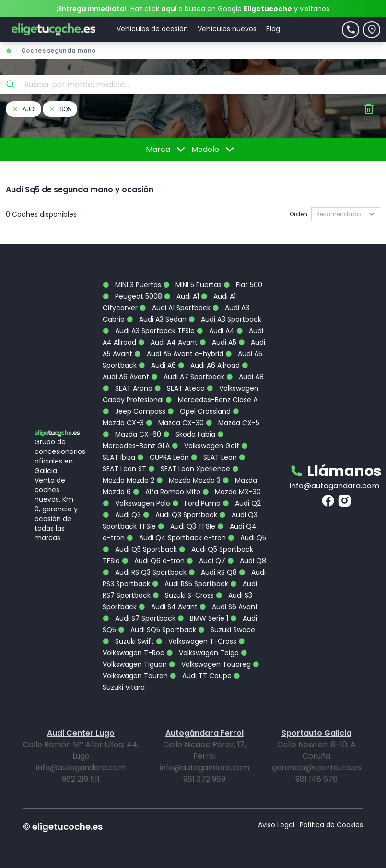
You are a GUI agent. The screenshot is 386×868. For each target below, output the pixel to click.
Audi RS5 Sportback (190, 584)
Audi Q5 (247, 538)
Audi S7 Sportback (139, 618)
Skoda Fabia (189, 434)
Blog (273, 29)
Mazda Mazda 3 (188, 480)
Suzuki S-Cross (183, 595)
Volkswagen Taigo (203, 653)
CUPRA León (163, 457)
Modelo (214, 150)
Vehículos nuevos (227, 29)
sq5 (60, 109)
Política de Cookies (331, 825)
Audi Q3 (122, 515)
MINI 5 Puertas (192, 285)
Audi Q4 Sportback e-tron (176, 538)
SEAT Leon (214, 457)
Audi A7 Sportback (188, 377)
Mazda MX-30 (232, 492)
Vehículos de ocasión (152, 29)
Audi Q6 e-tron (153, 561)
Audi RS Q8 (213, 572)
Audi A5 (218, 342)
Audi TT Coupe (201, 676)
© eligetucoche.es (63, 827)
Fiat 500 (243, 285)
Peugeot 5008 (132, 296)
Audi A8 (245, 377)
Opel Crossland (199, 411)
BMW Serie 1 (203, 618)
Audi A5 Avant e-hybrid (179, 354)
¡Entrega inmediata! (92, 9)
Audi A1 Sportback (175, 308)
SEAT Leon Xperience (189, 469)
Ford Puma (196, 503)
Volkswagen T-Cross (196, 641)
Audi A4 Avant (168, 342)
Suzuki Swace (227, 630)
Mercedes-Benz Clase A (211, 400)
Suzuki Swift (128, 641)
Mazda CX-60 (132, 434)
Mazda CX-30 (175, 423)
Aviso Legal (276, 825)
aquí (170, 9)
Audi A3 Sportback (225, 319)
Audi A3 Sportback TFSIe (149, 331)
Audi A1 (181, 296)
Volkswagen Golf (205, 446)
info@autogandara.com (334, 486)
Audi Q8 (247, 561)
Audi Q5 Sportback (140, 549)
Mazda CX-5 (233, 423)
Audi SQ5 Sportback (157, 630)
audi (23, 109)
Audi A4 (216, 331)
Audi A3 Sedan (157, 319)
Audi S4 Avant (168, 607)
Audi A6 (157, 365)
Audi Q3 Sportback (180, 515)
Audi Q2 (242, 503)
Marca (167, 150)
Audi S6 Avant (229, 607)
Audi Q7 (206, 561)
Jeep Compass (134, 411)
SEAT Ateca (180, 388)
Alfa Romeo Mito (167, 492)
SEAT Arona (128, 388)
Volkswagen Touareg (210, 664)
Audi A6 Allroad (209, 365)
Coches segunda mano (58, 51)
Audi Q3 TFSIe (187, 526)
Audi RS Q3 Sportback (145, 572)
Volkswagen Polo (136, 503)
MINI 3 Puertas (132, 285)
